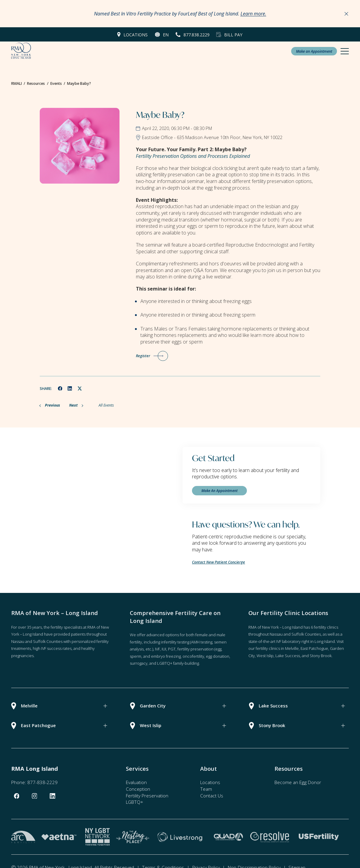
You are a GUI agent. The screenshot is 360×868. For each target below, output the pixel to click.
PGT (172, 649)
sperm (136, 656)
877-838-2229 (42, 782)
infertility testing (175, 642)
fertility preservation (195, 649)
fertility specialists (66, 627)
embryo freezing (166, 656)
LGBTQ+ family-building (178, 663)
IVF (157, 649)
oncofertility (193, 656)
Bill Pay (233, 35)
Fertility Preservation (147, 796)
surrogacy (139, 663)
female (202, 635)
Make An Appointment (219, 491)
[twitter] (80, 388)
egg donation (218, 656)
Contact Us (212, 796)
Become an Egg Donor (298, 782)
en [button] (166, 35)
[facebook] (60, 388)
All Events (106, 405)
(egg (218, 649)
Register (143, 356)
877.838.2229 (197, 35)
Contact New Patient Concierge (219, 562)
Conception (138, 789)
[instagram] (34, 796)
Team (206, 789)
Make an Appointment (314, 51)
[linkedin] (70, 388)
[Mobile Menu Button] (345, 51)
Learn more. (253, 14)
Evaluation (136, 782)
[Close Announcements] (346, 14)
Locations (136, 35)
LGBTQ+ (135, 802)
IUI (164, 649)
